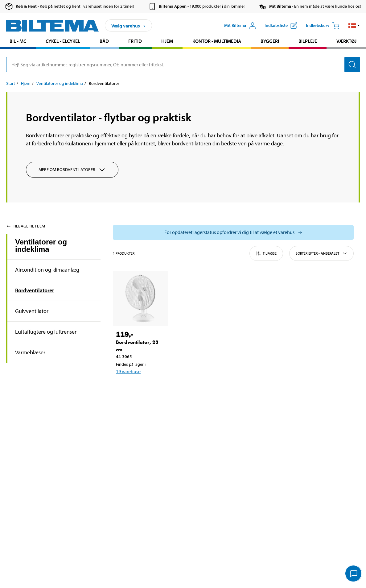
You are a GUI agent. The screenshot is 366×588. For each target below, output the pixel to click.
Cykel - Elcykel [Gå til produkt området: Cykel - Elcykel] (63, 41)
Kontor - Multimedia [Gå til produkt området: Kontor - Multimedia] (217, 41)
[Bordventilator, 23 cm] (141, 298)
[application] (354, 574)
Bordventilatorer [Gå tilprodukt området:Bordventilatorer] (35, 290)
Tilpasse (266, 253)
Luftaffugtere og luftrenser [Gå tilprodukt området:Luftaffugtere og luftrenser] (46, 332)
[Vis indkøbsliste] (281, 26)
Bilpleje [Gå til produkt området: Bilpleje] (308, 41)
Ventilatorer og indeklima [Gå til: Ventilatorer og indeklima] (60, 83)
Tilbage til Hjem (26, 226)
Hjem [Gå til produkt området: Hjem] (167, 41)
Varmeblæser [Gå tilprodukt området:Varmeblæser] (30, 352)
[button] (354, 26)
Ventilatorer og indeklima (41, 246)
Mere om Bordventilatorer (72, 170)
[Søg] (352, 65)
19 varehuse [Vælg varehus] (128, 371)
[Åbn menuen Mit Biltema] (240, 26)
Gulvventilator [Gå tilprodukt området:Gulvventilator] (32, 311)
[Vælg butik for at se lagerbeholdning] (233, 232)
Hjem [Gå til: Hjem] (26, 83)
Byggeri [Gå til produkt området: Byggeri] (270, 41)
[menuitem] (18, 42)
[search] (183, 65)
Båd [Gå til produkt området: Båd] (104, 41)
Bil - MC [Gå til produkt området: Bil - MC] (18, 41)
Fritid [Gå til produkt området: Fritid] (135, 41)
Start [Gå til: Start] (11, 83)
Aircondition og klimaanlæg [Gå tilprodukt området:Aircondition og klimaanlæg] (47, 270)
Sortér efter (321, 253)
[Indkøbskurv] (323, 26)
